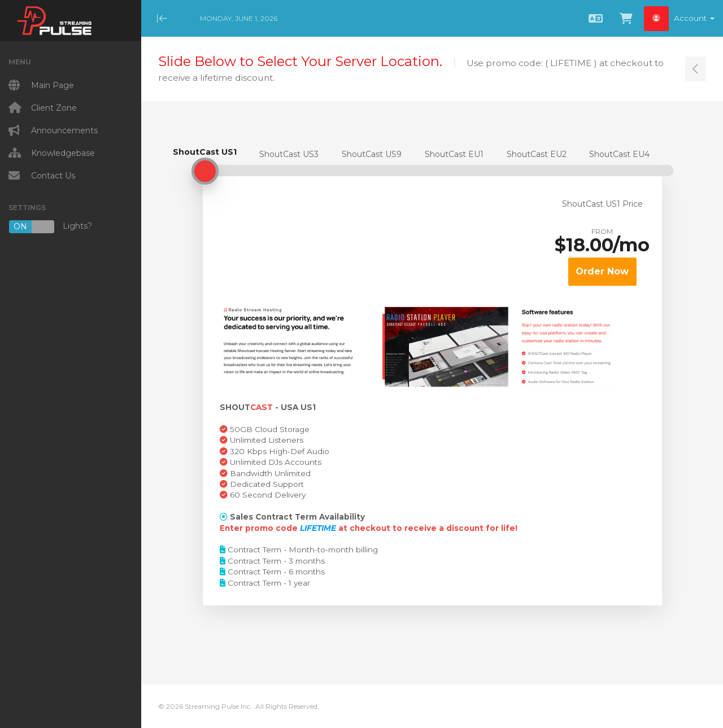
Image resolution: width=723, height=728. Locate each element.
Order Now (602, 271)
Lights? (50, 227)
